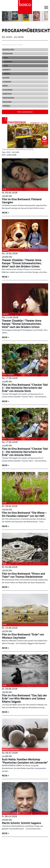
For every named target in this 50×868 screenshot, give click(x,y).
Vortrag (6, 106)
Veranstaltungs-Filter (12, 45)
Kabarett (7, 70)
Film (6, 58)
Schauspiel (8, 90)
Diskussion (8, 54)
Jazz (6, 66)
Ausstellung (8, 50)
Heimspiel (8, 62)
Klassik (6, 78)
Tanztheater (8, 98)
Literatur (7, 82)
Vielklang (7, 102)
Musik (5, 86)
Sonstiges (7, 94)
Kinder (7, 74)
